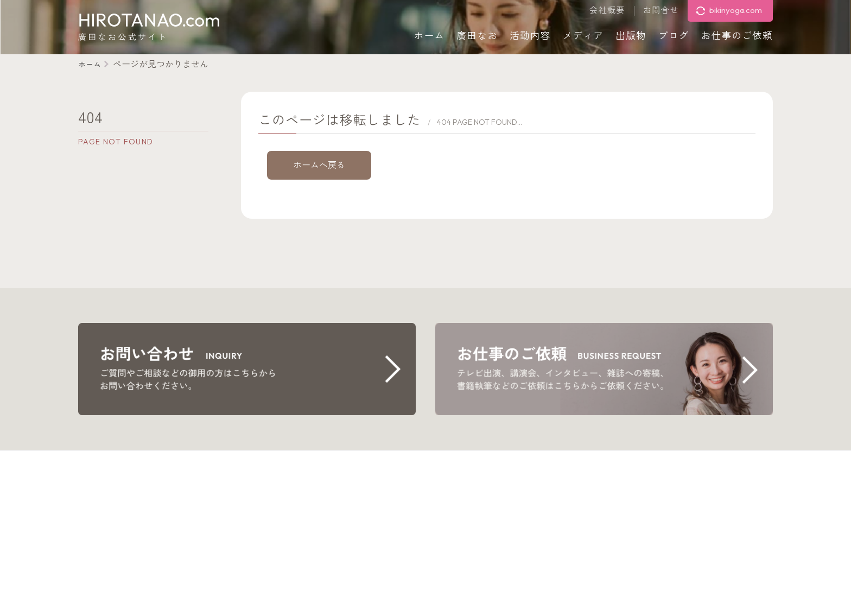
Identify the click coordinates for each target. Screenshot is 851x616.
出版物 (631, 36)
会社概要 (607, 11)
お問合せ (661, 11)
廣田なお (477, 36)
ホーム (430, 36)
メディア (583, 36)
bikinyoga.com (736, 10)
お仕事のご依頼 (737, 36)
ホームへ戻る (319, 165)
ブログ (674, 36)
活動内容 (530, 36)
